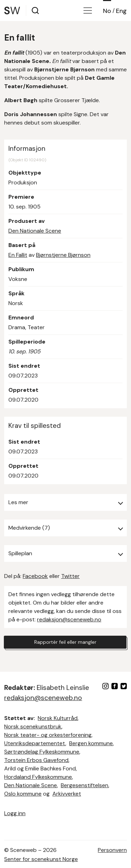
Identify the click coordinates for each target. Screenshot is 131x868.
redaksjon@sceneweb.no (69, 619)
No (107, 11)
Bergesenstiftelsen (85, 785)
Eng (121, 11)
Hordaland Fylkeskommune (38, 777)
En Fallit (18, 255)
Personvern (112, 850)
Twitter (70, 576)
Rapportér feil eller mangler (65, 642)
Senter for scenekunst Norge (41, 859)
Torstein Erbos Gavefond (36, 760)
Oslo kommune (23, 794)
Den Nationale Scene (35, 231)
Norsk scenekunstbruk (33, 726)
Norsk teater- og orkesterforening (48, 735)
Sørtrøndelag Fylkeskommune (42, 752)
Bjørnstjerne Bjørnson (63, 255)
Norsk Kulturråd (58, 718)
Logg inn (15, 813)
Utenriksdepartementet (35, 743)
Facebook (35, 576)
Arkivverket (67, 794)
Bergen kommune (91, 743)
